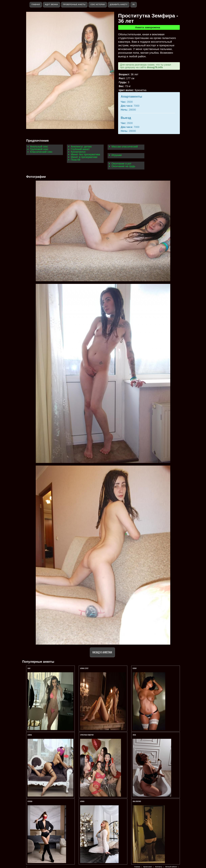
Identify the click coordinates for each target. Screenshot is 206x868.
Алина (82, 801)
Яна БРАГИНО (137, 801)
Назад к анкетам (102, 652)
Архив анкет (148, 867)
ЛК (133, 4)
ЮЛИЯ (135, 668)
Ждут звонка (51, 4)
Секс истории (98, 4)
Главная (36, 4)
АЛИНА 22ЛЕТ (84, 668)
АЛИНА (30, 735)
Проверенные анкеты (74, 4)
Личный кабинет (171, 867)
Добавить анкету (119, 4)
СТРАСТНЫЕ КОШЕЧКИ (87, 735)
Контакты (159, 867)
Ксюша (30, 801)
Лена (134, 735)
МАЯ (29, 668)
